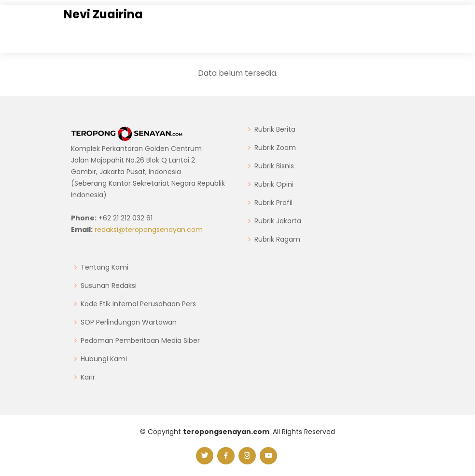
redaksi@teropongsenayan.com (149, 230)
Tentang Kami (105, 267)
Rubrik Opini (274, 184)
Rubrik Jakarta (278, 221)
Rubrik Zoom (275, 148)
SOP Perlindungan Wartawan (129, 322)
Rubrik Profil (273, 203)
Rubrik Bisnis (274, 166)
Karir (88, 377)
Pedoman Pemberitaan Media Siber (140, 340)
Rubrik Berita (275, 129)
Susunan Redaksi (109, 286)
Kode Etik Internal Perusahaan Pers (138, 304)
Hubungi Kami (104, 359)
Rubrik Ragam (277, 239)
